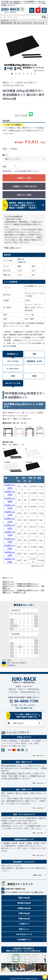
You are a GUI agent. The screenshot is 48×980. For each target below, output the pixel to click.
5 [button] (28, 74)
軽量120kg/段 (24, 898)
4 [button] (24, 74)
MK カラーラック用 (13, 383)
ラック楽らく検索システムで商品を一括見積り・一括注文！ (23, 205)
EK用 (13, 376)
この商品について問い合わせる (24, 186)
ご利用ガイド (24, 924)
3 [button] (20, 74)
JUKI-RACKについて (24, 934)
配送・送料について (13, 247)
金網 (34, 354)
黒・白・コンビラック (23, 23)
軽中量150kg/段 (24, 903)
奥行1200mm (7, 23)
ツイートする (21, 115)
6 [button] (32, 74)
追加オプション (8, 581)
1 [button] (13, 74)
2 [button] (16, 74)
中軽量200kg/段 (24, 908)
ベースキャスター (13, 369)
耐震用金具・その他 (34, 361)
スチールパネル (13, 361)
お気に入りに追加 (24, 195)
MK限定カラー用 (19, 592)
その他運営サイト (24, 939)
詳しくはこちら (38, 755)
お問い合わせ (18, 723)
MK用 (34, 376)
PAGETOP (45, 977)
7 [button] (36, 74)
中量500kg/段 (24, 918)
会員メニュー (24, 929)
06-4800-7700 (26, 701)
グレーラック (39, 23)
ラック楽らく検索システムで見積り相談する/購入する (27, 716)
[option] (24, 51)
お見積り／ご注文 (24, 178)
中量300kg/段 (24, 913)
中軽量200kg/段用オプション (28, 584)
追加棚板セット (13, 354)
